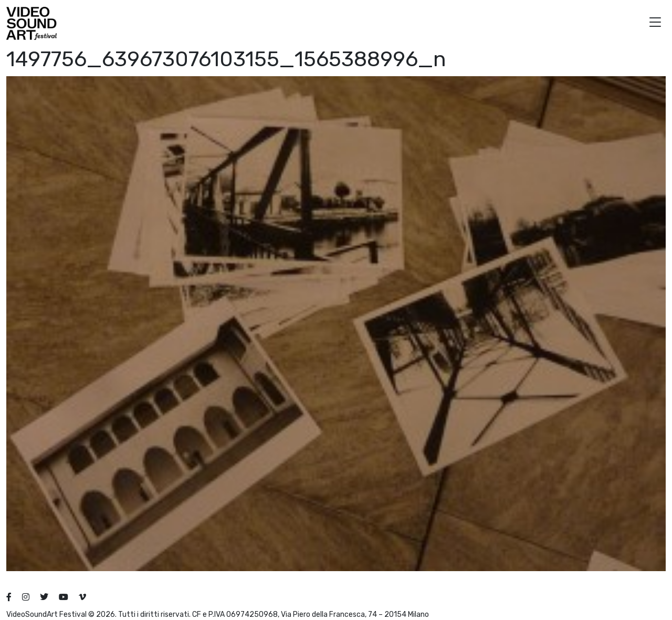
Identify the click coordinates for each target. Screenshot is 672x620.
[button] (655, 23)
